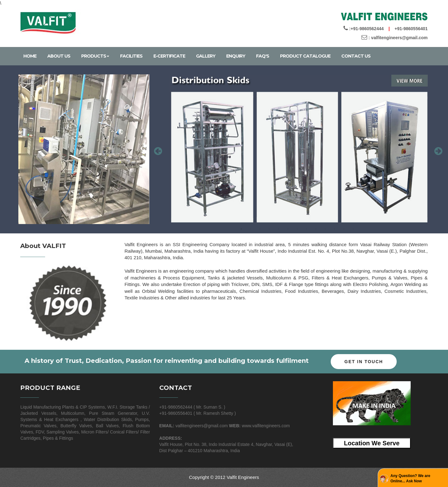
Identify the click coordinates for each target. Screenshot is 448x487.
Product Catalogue (305, 56)
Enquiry (236, 56)
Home (30, 56)
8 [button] (306, 229)
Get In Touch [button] (364, 362)
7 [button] (297, 229)
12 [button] (344, 229)
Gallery (206, 56)
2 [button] (250, 229)
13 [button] (353, 229)
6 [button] (288, 229)
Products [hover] (95, 56)
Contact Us (356, 56)
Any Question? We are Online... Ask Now (410, 478)
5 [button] (278, 229)
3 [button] (260, 229)
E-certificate (169, 56)
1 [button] (241, 229)
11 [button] (334, 229)
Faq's (263, 56)
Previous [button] (157, 149)
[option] (297, 150)
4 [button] (269, 229)
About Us (59, 56)
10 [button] (325, 229)
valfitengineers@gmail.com (399, 38)
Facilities (131, 56)
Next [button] (437, 149)
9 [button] (316, 229)
